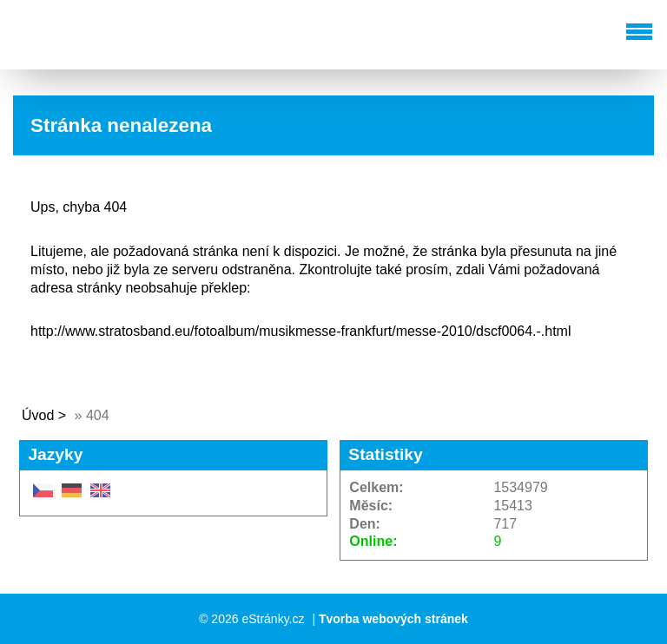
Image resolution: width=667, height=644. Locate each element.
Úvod (38, 415)
